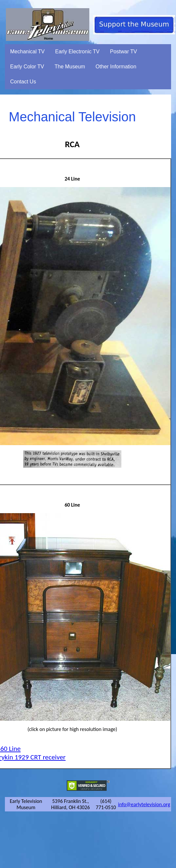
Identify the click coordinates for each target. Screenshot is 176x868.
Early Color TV (27, 67)
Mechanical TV (27, 52)
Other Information (116, 67)
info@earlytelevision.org (144, 804)
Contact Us (23, 82)
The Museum (70, 67)
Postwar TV (123, 52)
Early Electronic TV (78, 52)
